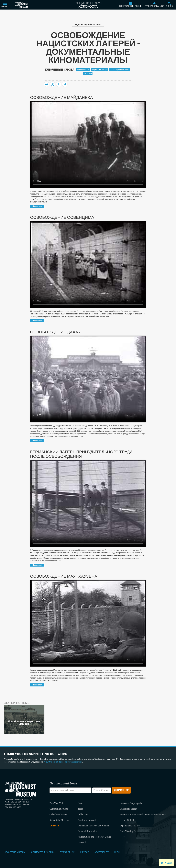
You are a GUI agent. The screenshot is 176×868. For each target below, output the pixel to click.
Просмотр (37, 206)
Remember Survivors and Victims (93, 826)
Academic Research (87, 820)
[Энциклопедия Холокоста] (88, 5)
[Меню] (5, 5)
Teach (80, 809)
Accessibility (102, 852)
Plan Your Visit (57, 803)
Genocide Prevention (87, 831)
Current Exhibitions (59, 809)
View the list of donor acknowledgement (63, 762)
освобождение (83, 70)
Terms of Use (67, 852)
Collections (83, 814)
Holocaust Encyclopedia (131, 803)
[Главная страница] (154, 5)
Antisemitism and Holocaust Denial (94, 837)
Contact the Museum (43, 852)
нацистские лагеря (100, 70)
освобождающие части (120, 70)
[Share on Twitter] (53, 84)
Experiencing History (130, 826)
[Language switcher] (65, 84)
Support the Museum (59, 820)
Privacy (85, 852)
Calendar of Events (58, 814)
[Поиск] (169, 5)
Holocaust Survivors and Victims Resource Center (143, 814)
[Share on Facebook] (59, 84)
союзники (88, 74)
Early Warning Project (130, 831)
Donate (54, 826)
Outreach (82, 842)
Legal (117, 852)
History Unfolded (128, 820)
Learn (80, 803)
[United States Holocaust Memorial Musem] (20, 789)
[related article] (24, 720)
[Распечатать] (47, 84)
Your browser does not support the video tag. (88, 145)
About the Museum (15, 852)
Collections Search (128, 809)
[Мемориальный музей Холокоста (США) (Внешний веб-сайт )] (21, 5)
